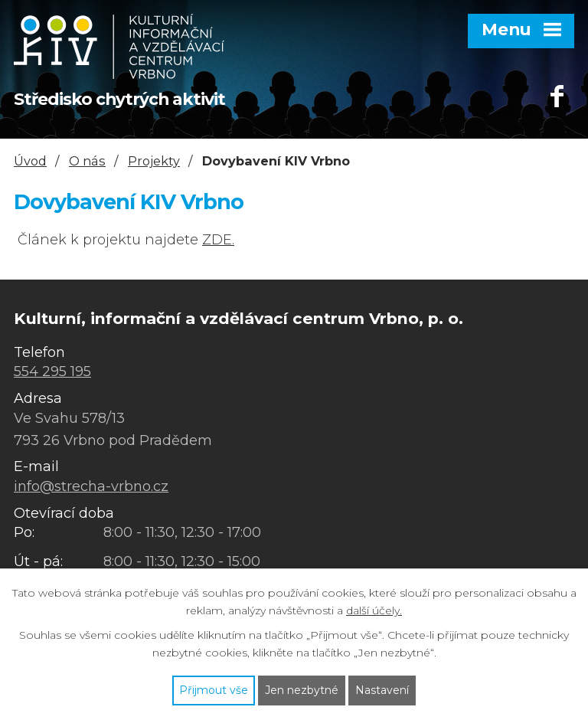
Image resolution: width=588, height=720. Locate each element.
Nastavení (382, 690)
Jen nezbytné (302, 690)
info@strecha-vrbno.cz (91, 486)
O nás (87, 161)
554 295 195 (52, 371)
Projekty (154, 161)
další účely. (374, 610)
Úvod (30, 161)
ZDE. (218, 240)
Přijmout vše (214, 690)
